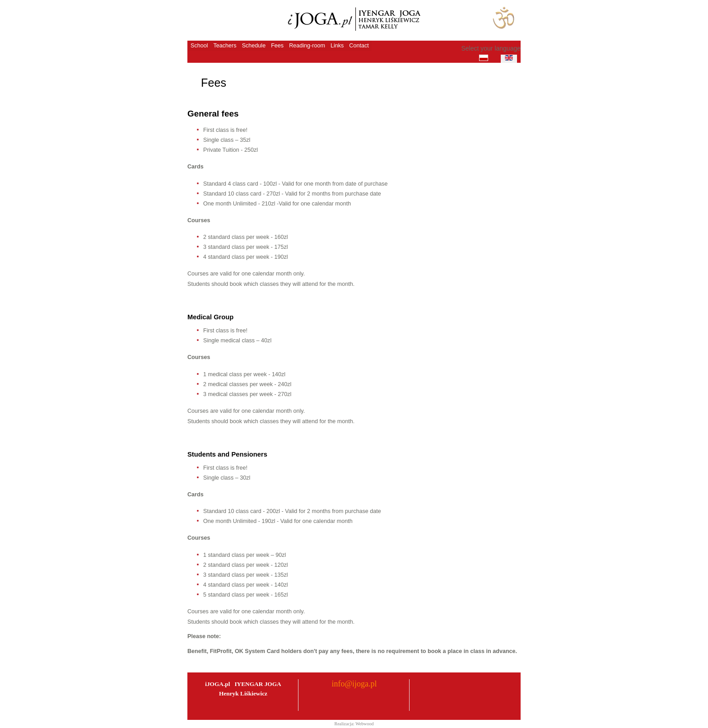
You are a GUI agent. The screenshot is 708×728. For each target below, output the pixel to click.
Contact (359, 46)
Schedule (254, 46)
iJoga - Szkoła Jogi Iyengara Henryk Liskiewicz (352, 20)
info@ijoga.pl (354, 684)
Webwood (364, 724)
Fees (277, 46)
